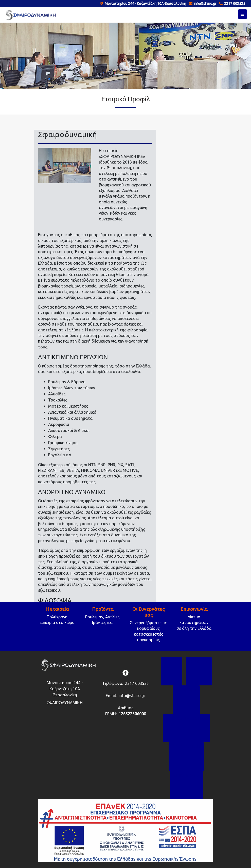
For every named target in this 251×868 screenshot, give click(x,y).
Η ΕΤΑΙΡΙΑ (199, 662)
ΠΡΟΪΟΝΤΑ (186, 690)
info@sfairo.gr (204, 4)
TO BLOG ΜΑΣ (186, 747)
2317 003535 (234, 4)
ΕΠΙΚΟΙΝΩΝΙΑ (186, 775)
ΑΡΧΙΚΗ (172, 662)
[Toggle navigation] (243, 14)
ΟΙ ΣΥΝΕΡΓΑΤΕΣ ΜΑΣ (186, 719)
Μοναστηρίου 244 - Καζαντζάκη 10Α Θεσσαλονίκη (145, 4)
